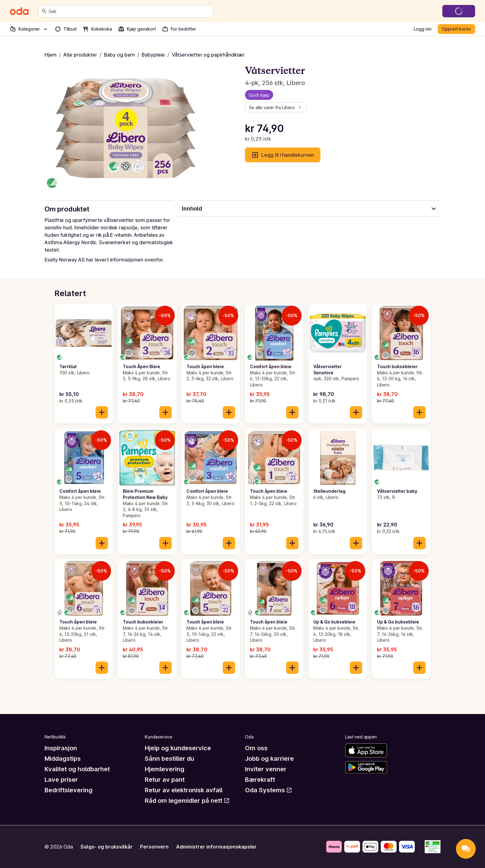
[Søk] (44, 11)
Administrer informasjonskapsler (216, 847)
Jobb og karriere (269, 759)
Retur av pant (165, 780)
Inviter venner (266, 769)
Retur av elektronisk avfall (184, 790)
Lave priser (61, 780)
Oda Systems (269, 790)
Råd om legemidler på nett (187, 801)
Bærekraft (260, 780)
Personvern (154, 847)
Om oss (256, 748)
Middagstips (63, 759)
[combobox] (129, 11)
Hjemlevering (165, 769)
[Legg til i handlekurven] (102, 412)
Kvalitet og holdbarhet (77, 769)
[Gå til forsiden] (19, 11)
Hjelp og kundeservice (178, 748)
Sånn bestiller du (170, 759)
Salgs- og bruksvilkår (107, 847)
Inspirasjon (61, 748)
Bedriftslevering (69, 790)
